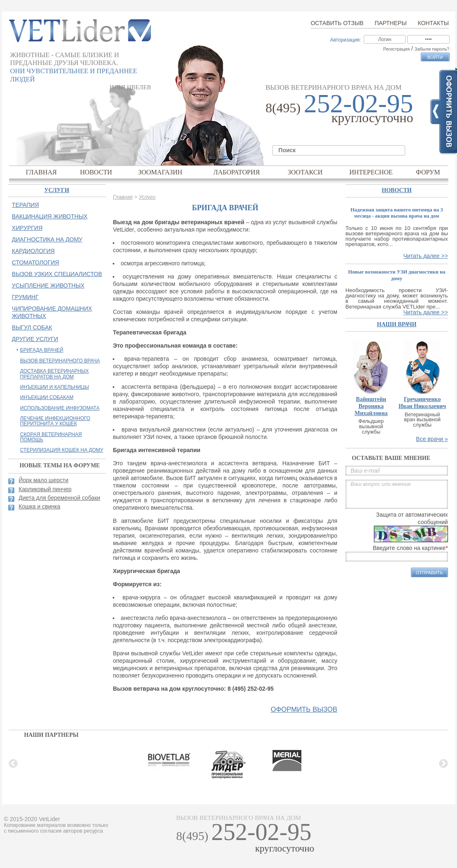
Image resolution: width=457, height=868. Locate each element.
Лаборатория (237, 172)
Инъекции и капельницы (55, 387)
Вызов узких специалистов (57, 274)
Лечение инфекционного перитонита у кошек (55, 421)
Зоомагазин (160, 172)
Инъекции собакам (47, 397)
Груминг (25, 297)
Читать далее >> (425, 256)
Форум (428, 172)
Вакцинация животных (50, 216)
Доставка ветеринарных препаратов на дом (55, 374)
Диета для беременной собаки (59, 498)
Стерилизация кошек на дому (62, 450)
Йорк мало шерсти (43, 480)
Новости (96, 172)
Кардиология (33, 251)
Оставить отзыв (337, 23)
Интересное (371, 172)
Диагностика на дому (47, 239)
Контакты (434, 23)
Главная (41, 172)
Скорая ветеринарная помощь (51, 437)
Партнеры (391, 23)
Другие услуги (35, 339)
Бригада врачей (42, 350)
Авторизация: (345, 40)
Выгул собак (32, 327)
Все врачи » (432, 439)
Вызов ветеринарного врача (60, 361)
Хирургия (27, 228)
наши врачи (397, 324)
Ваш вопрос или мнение (397, 494)
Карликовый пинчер (45, 489)
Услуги (147, 197)
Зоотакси (305, 172)
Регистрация (397, 49)
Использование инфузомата (60, 408)
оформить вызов (304, 710)
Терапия (26, 205)
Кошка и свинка (39, 506)
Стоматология (36, 262)
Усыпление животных (48, 285)
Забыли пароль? (432, 49)
